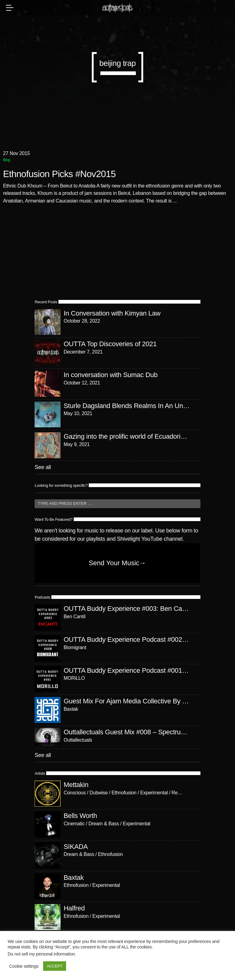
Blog (7, 160)
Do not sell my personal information (41, 954)
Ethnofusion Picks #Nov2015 (59, 174)
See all (43, 467)
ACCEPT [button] (55, 966)
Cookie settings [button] (24, 966)
